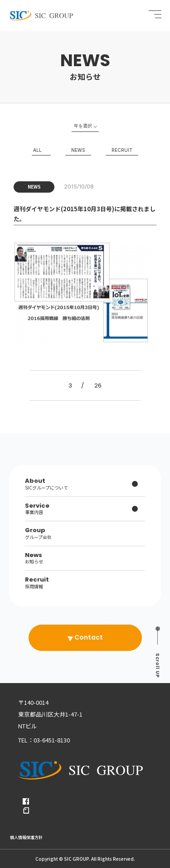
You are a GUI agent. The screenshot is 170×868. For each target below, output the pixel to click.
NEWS (78, 150)
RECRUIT (122, 150)
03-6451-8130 (52, 740)
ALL (37, 150)
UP (158, 666)
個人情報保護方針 (26, 837)
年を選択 (83, 126)
